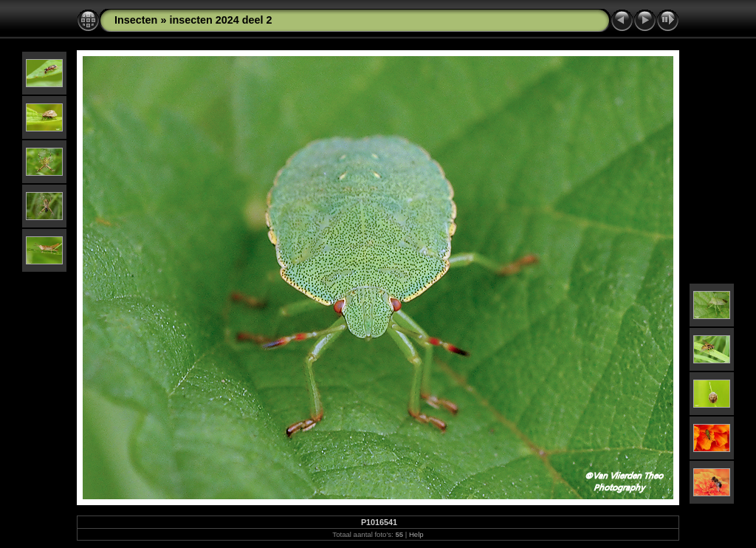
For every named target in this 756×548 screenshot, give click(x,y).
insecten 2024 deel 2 (220, 20)
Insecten (136, 20)
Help (416, 534)
